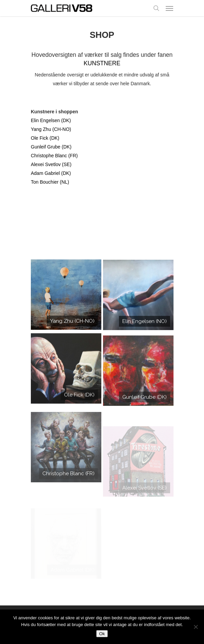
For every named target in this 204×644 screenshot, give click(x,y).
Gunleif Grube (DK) (51, 147)
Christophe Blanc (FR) (54, 156)
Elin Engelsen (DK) (51, 120)
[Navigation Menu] (169, 8)
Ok (102, 634)
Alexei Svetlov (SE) (51, 164)
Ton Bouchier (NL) (50, 182)
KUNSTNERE (102, 63)
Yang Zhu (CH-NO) (51, 129)
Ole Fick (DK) (45, 138)
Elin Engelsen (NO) (145, 326)
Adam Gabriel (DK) (51, 173)
